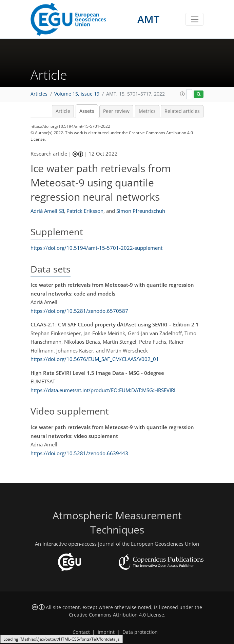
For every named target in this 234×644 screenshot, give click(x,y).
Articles (39, 94)
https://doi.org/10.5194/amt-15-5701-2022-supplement (96, 248)
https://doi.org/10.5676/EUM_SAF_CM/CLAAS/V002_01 (95, 359)
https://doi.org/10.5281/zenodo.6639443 (79, 453)
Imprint (106, 632)
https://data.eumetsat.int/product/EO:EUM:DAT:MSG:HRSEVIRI (103, 390)
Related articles (182, 111)
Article (63, 111)
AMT (148, 19)
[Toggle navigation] (194, 19)
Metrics (147, 111)
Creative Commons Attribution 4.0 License (116, 615)
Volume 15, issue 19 (77, 94)
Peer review (116, 111)
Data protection (140, 632)
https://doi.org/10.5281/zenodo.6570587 (79, 311)
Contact (81, 632)
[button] (182, 94)
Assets (87, 111)
